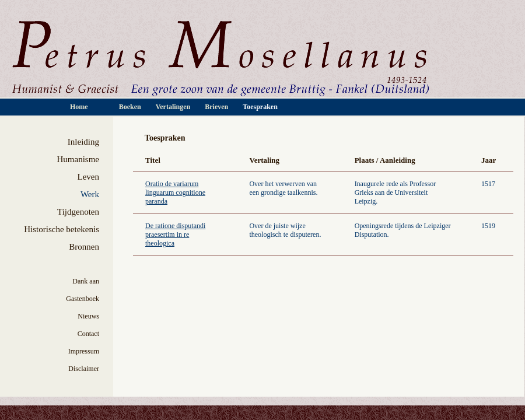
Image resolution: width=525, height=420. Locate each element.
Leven (88, 177)
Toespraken (260, 107)
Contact (88, 334)
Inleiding (83, 142)
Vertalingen (173, 107)
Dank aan (86, 281)
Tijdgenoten (78, 212)
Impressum (84, 351)
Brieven (217, 107)
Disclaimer (84, 369)
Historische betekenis (62, 229)
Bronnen (84, 247)
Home (80, 107)
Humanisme (78, 159)
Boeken (131, 107)
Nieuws (88, 316)
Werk (90, 194)
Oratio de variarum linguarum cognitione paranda (175, 192)
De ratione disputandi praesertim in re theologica (175, 235)
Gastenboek (83, 299)
